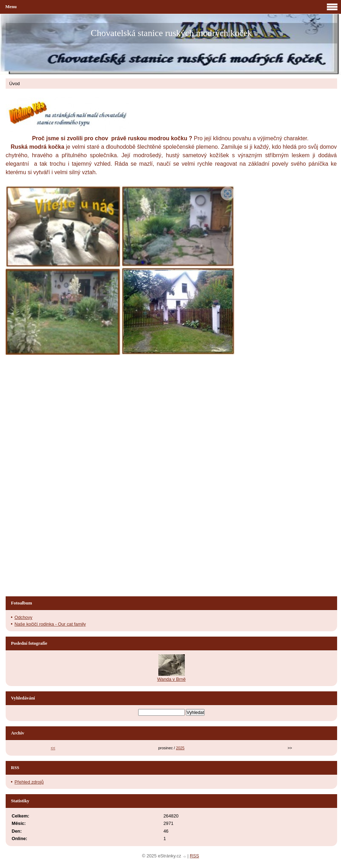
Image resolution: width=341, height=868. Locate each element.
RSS (194, 856)
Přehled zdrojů (29, 782)
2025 (180, 748)
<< (53, 748)
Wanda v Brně (172, 679)
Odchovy (23, 617)
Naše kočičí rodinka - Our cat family (50, 624)
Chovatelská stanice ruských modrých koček (171, 33)
